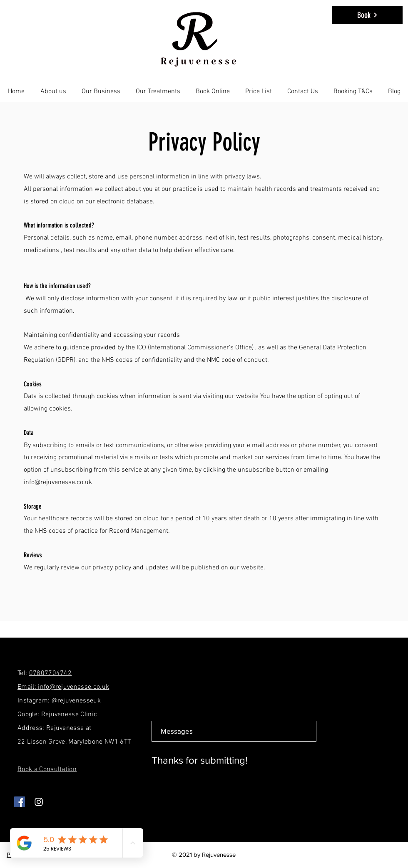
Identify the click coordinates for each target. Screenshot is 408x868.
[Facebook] (20, 802)
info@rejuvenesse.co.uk (58, 482)
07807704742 (51, 673)
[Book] (367, 15)
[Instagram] (39, 802)
